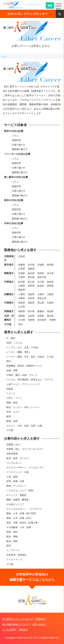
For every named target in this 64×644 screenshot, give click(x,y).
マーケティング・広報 (18, 472)
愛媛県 (41, 311)
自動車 (10, 389)
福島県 (31, 269)
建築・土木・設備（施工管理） (22, 513)
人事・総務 (12, 477)
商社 (9, 361)
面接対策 (16, 140)
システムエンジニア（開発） (21, 490)
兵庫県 (22, 298)
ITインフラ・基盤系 (16, 495)
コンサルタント (14, 463)
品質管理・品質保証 (16, 555)
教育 (9, 416)
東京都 (31, 277)
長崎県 (41, 316)
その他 (10, 430)
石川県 (41, 282)
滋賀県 (31, 294)
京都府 (41, 294)
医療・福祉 (12, 532)
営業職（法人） (14, 445)
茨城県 (22, 273)
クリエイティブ (14, 559)
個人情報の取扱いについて (16, 624)
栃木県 (31, 273)
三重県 (22, 294)
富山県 (31, 282)
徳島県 (22, 311)
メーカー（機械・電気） (19, 352)
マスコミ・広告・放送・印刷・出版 (24, 426)
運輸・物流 (12, 403)
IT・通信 (11, 338)
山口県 (22, 307)
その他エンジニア (15, 504)
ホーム (4, 56)
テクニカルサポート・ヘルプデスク (24, 509)
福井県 (50, 282)
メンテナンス (13, 550)
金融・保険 (12, 370)
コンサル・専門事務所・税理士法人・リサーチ (30, 380)
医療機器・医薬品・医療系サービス (24, 366)
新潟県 (22, 282)
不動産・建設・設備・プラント (22, 375)
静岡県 (50, 286)
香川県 (31, 311)
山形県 (22, 269)
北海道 (22, 256)
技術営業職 (12, 454)
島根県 (31, 303)
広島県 (50, 303)
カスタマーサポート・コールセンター (25, 467)
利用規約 (40, 619)
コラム (15, 136)
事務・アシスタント (16, 486)
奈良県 (31, 298)
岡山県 (41, 303)
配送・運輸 (12, 537)
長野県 (31, 286)
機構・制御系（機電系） (19, 500)
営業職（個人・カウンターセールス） (25, 449)
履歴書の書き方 (20, 149)
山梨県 (22, 286)
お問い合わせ (39, 624)
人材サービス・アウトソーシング (23, 384)
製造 (9, 546)
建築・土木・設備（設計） (20, 518)
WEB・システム (15, 343)
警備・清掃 (12, 421)
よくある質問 (9, 630)
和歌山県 (42, 298)
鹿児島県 (42, 320)
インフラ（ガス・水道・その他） (23, 347)
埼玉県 (50, 273)
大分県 (22, 320)
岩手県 (31, 265)
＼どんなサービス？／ (34, 4)
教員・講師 (12, 541)
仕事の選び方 (19, 145)
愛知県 (22, 290)
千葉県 (22, 277)
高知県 (50, 311)
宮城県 (41, 265)
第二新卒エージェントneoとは (17, 619)
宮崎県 (31, 320)
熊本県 (50, 316)
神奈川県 (42, 277)
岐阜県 (41, 286)
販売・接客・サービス (18, 458)
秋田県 (50, 265)
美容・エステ (13, 412)
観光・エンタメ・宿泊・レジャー (23, 407)
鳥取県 (22, 303)
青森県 (22, 265)
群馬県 (41, 273)
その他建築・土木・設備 (19, 527)
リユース (11, 393)
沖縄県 (52, 320)
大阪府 (50, 294)
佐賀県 (31, 316)
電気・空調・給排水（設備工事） (23, 523)
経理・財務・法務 (15, 481)
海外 (20, 324)
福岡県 (22, 316)
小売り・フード (14, 398)
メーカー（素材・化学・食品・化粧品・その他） (31, 357)
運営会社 (23, 630)
